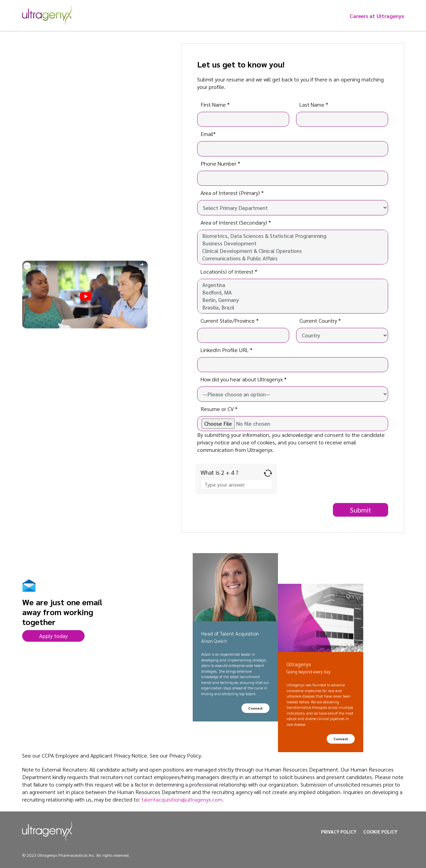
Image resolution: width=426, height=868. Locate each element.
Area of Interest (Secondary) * (236, 222)
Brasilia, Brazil (293, 307)
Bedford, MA (293, 292)
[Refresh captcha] (268, 473)
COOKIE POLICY (380, 832)
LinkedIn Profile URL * (226, 350)
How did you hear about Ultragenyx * (244, 379)
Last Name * (314, 104)
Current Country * (320, 321)
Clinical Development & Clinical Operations (293, 251)
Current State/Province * (230, 321)
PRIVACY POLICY (339, 832)
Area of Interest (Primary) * (232, 193)
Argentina (293, 285)
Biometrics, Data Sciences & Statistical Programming (293, 236)
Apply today (53, 636)
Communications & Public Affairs (293, 258)
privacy (205, 442)
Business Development (293, 243)
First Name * (215, 104)
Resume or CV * (219, 409)
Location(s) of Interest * (229, 271)
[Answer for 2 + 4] (236, 484)
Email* (208, 134)
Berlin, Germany (293, 300)
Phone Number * (220, 163)
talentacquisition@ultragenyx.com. (183, 799)
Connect (255, 708)
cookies (266, 442)
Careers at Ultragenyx (377, 16)
